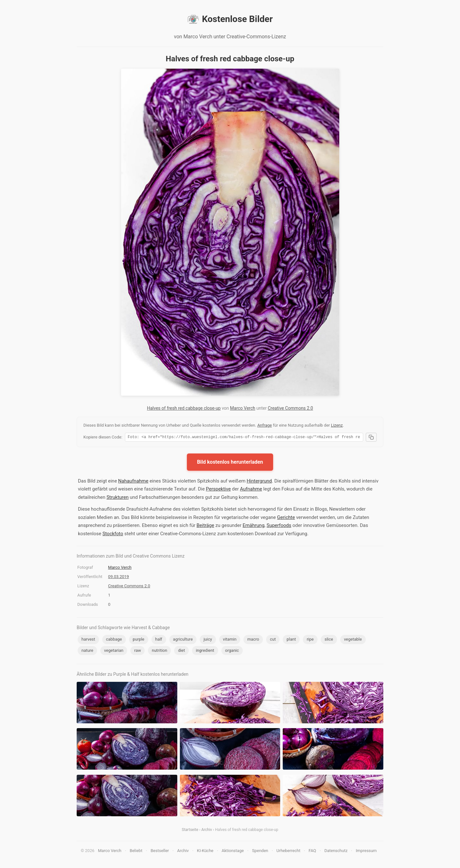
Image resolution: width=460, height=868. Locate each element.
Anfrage (264, 425)
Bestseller (160, 852)
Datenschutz (336, 852)
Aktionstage (233, 852)
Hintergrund (259, 482)
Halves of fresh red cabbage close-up (184, 408)
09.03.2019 (118, 578)
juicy (208, 640)
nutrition (159, 651)
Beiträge (205, 526)
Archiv (207, 831)
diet (181, 651)
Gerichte (286, 518)
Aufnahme (251, 490)
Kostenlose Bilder (230, 19)
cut (273, 640)
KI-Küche (205, 852)
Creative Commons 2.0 (290, 408)
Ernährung (253, 526)
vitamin (230, 640)
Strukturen (117, 498)
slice (329, 640)
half (159, 640)
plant (291, 640)
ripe (310, 640)
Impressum (366, 852)
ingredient (205, 651)
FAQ (312, 852)
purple (139, 640)
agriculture (183, 640)
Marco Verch (243, 408)
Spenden (260, 852)
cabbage (114, 640)
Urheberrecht (288, 852)
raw (138, 651)
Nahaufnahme (133, 482)
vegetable (353, 640)
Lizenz (337, 425)
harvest (88, 640)
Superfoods (279, 526)
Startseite (190, 831)
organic (232, 651)
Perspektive (218, 490)
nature (87, 651)
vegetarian (114, 651)
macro (253, 640)
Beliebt (136, 852)
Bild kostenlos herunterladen (230, 463)
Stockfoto (113, 535)
